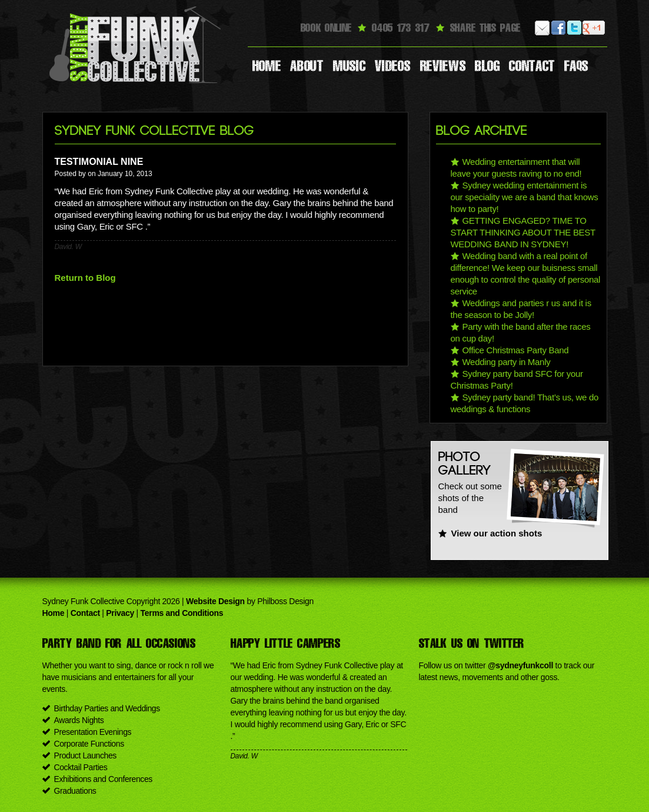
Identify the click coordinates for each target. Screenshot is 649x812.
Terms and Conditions (182, 613)
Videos (392, 66)
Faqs (576, 66)
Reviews (443, 66)
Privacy (120, 613)
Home (267, 66)
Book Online (326, 28)
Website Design (215, 601)
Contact (532, 66)
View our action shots (497, 533)
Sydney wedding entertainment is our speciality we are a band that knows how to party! (525, 197)
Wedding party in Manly (507, 362)
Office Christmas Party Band (516, 350)
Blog (487, 66)
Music (350, 66)
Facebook (559, 28)
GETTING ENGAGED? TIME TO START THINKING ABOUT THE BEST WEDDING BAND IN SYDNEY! (523, 232)
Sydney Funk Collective (137, 44)
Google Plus (590, 28)
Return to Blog (85, 278)
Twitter (575, 28)
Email (543, 28)
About (307, 66)
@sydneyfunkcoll (520, 665)
